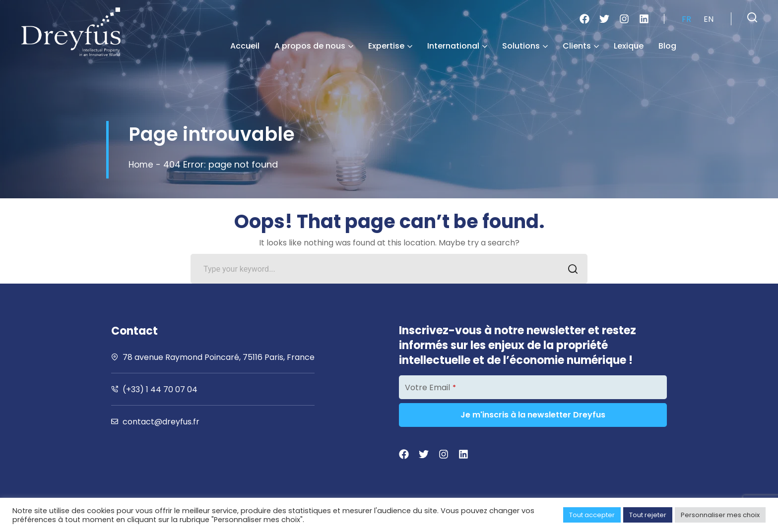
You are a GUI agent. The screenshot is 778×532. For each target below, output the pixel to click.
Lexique (629, 46)
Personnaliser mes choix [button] (720, 515)
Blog (667, 46)
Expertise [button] (390, 46)
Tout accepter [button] (592, 515)
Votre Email (430, 387)
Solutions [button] (525, 46)
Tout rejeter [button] (648, 515)
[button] (752, 17)
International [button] (457, 46)
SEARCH (570, 270)
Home (142, 164)
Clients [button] (581, 46)
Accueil (245, 46)
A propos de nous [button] (314, 46)
